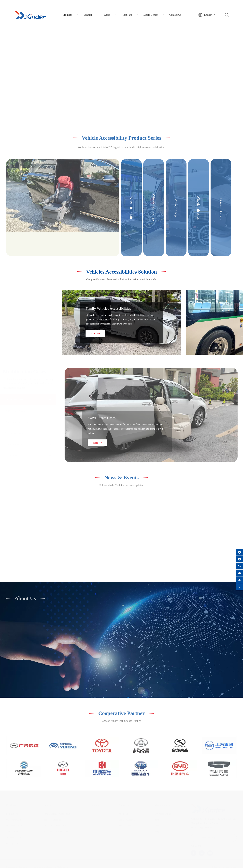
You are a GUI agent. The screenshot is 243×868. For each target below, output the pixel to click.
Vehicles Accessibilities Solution (122, 272)
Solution (88, 15)
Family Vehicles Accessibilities (108, 308)
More (95, 333)
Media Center (151, 15)
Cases (107, 15)
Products (67, 15)
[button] (116, 113)
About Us (127, 15)
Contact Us (175, 15)
